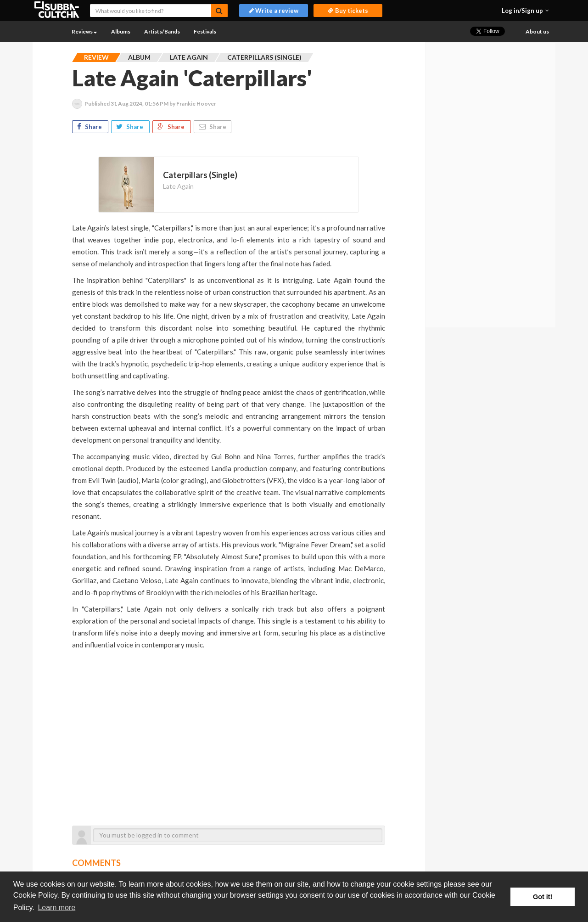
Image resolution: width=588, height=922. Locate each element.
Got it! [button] (543, 897)
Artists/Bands (162, 31)
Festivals (205, 31)
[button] (525, 11)
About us (537, 31)
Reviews (84, 31)
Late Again (178, 186)
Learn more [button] (56, 908)
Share (90, 127)
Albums (121, 31)
